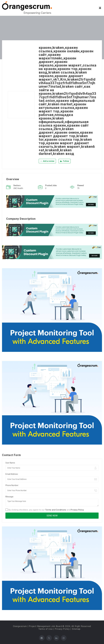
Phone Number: (12, 485)
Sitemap (76, 629)
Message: (10, 496)
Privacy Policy (77, 510)
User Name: (10, 463)
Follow (65, 161)
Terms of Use (46, 629)
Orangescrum (20, 626)
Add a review (47, 161)
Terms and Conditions (56, 510)
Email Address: (12, 474)
